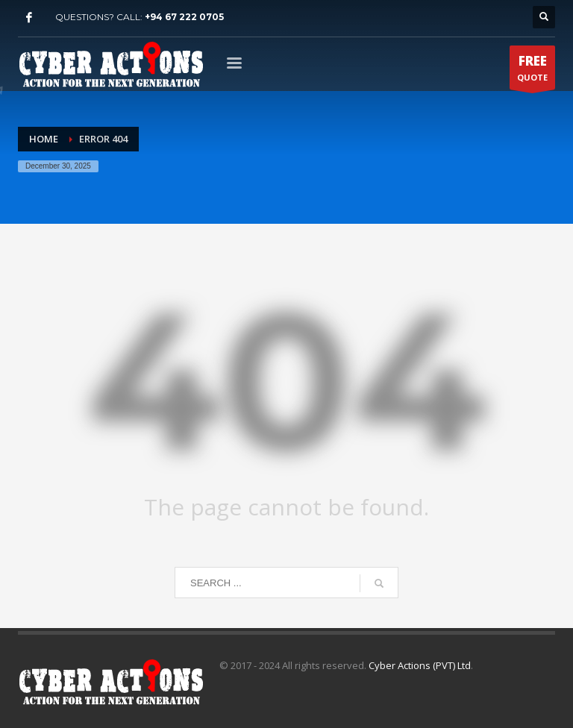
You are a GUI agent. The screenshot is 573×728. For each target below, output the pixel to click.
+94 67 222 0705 (184, 17)
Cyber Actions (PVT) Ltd (420, 665)
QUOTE (532, 71)
